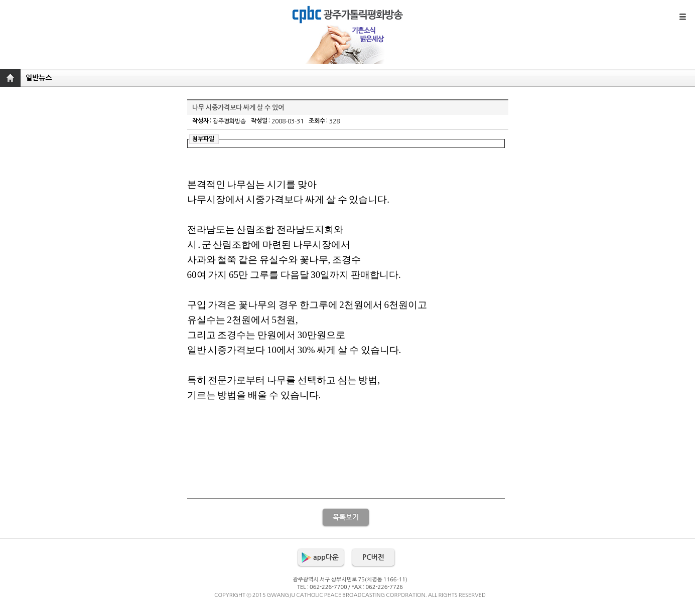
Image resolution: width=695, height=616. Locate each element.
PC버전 (373, 557)
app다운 (326, 557)
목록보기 (346, 517)
